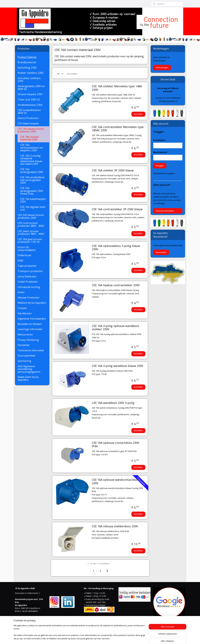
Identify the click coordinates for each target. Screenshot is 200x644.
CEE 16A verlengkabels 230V (32, 171)
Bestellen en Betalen (30, 324)
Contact (22, 308)
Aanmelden (161, 252)
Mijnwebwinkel (134, 638)
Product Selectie (27, 57)
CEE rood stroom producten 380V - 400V (31, 224)
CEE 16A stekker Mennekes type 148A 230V (117, 88)
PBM (20, 261)
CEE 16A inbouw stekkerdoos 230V (115, 526)
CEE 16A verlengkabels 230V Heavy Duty (32, 191)
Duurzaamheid (26, 356)
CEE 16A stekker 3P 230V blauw (113, 170)
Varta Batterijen (27, 276)
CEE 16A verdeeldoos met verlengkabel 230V (32, 180)
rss (94, 638)
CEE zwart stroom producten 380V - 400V (31, 233)
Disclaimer (24, 345)
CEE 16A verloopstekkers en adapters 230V (32, 148)
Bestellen (138, 114)
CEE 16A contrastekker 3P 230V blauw (117, 209)
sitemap (88, 638)
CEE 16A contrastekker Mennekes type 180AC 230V (118, 129)
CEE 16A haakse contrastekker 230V (116, 285)
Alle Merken (25, 313)
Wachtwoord (160, 152)
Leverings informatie (30, 329)
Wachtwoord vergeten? (164, 173)
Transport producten (30, 271)
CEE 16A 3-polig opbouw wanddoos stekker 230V (115, 328)
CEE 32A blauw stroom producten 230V (31, 216)
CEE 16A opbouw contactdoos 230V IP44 (115, 445)
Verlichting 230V (27, 68)
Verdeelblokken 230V (30, 105)
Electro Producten (28, 118)
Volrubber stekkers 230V (29, 80)
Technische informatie (31, 350)
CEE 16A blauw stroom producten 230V (31, 130)
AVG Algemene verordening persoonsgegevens (29, 369)
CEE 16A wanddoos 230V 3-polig (113, 403)
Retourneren (25, 335)
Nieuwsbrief (34, 605)
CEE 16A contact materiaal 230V (29, 138)
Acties (21, 292)
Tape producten (27, 266)
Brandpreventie (27, 62)
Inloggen (160, 166)
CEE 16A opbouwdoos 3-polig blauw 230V (116, 248)
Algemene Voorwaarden (32, 319)
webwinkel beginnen (106, 638)
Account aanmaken (165, 211)
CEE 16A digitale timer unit (33, 208)
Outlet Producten (28, 282)
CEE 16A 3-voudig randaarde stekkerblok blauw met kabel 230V (31, 160)
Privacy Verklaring (28, 340)
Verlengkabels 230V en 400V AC (31, 88)
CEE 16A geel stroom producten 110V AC (30, 241)
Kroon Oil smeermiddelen (27, 249)
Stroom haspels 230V (30, 94)
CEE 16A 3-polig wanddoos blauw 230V (117, 366)
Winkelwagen (162, 67)
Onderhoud (24, 255)
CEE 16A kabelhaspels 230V (33, 200)
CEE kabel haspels (28, 123)
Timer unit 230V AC (29, 100)
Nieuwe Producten (28, 298)
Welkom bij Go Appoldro (32, 303)
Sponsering (24, 361)
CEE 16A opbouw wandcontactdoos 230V (115, 482)
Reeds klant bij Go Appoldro (28, 378)
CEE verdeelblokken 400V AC (29, 112)
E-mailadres (159, 140)
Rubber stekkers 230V (31, 73)
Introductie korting (29, 287)
